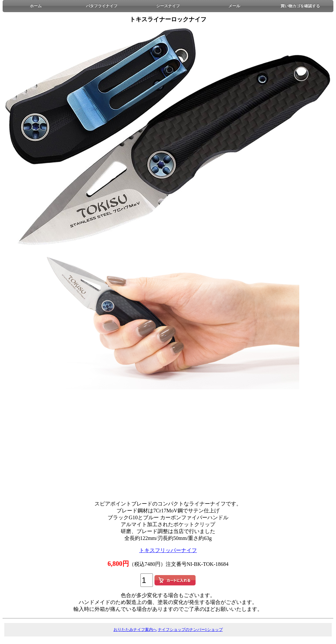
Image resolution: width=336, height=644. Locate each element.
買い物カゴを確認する (300, 6)
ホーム (36, 6)
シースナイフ (168, 6)
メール (234, 6)
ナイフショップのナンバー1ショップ (190, 630)
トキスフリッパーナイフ (168, 550)
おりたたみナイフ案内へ (135, 630)
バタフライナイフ (102, 6)
